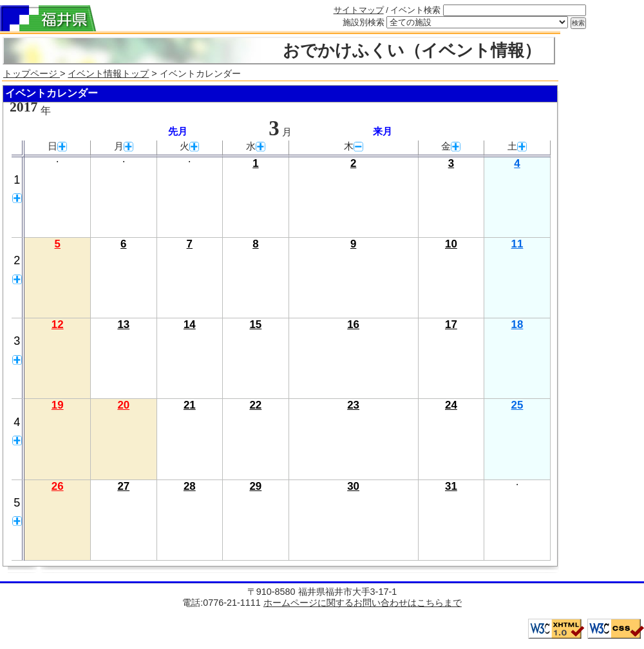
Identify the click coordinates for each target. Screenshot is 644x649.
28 (190, 486)
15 (255, 324)
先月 (178, 131)
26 (58, 486)
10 (451, 244)
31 (451, 486)
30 (353, 486)
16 (353, 324)
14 (190, 324)
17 (451, 324)
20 (123, 405)
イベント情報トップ (108, 73)
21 (190, 405)
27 (123, 486)
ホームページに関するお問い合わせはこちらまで (363, 603)
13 (123, 324)
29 (255, 486)
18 (517, 324)
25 (517, 405)
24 (451, 405)
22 (255, 405)
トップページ (32, 73)
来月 (383, 131)
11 (517, 244)
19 (58, 405)
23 (353, 405)
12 (58, 324)
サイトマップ (359, 10)
